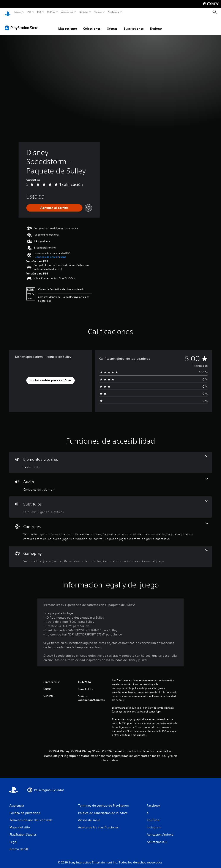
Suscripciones (134, 24)
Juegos (17, 12)
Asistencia (113, 12)
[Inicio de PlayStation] (8, 12)
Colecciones (92, 24)
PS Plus (51, 12)
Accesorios (67, 12)
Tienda (98, 12)
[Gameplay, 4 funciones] (110, 552)
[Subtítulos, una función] (110, 503)
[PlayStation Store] (22, 24)
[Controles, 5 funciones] (110, 528)
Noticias (84, 12)
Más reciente (68, 24)
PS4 (39, 12)
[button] (50, 253)
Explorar (156, 24)
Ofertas (112, 24)
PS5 (29, 12)
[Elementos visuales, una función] (110, 458)
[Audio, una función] (110, 481)
